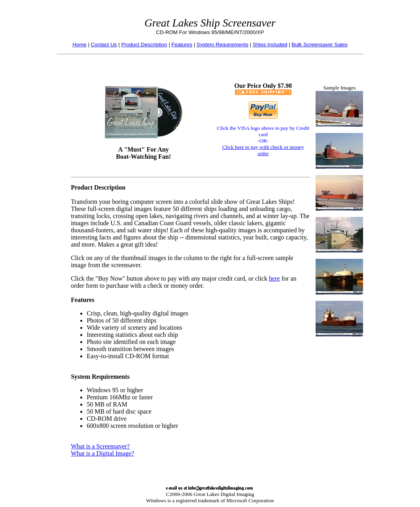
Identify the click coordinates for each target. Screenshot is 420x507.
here (274, 278)
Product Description (144, 45)
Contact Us (104, 45)
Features (182, 45)
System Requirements (222, 45)
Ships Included (270, 45)
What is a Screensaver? (100, 446)
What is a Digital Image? (102, 453)
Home (79, 45)
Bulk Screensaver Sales (320, 45)
